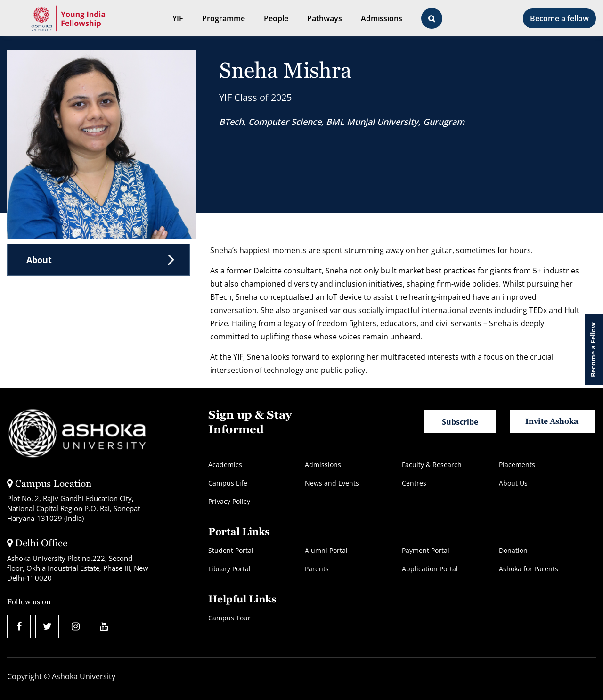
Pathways (325, 18)
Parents (317, 569)
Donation (513, 550)
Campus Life (228, 483)
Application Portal (430, 569)
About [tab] (39, 260)
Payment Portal (426, 550)
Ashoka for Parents (529, 569)
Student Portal (231, 550)
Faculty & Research (432, 465)
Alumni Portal (326, 550)
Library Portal (229, 569)
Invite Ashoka (552, 421)
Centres (414, 483)
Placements (517, 465)
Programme (224, 18)
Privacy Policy (229, 501)
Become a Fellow (593, 350)
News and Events (332, 483)
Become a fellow (559, 18)
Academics (225, 465)
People (276, 18)
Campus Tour (229, 618)
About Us (513, 483)
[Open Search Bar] (432, 18)
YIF (178, 18)
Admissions (382, 18)
